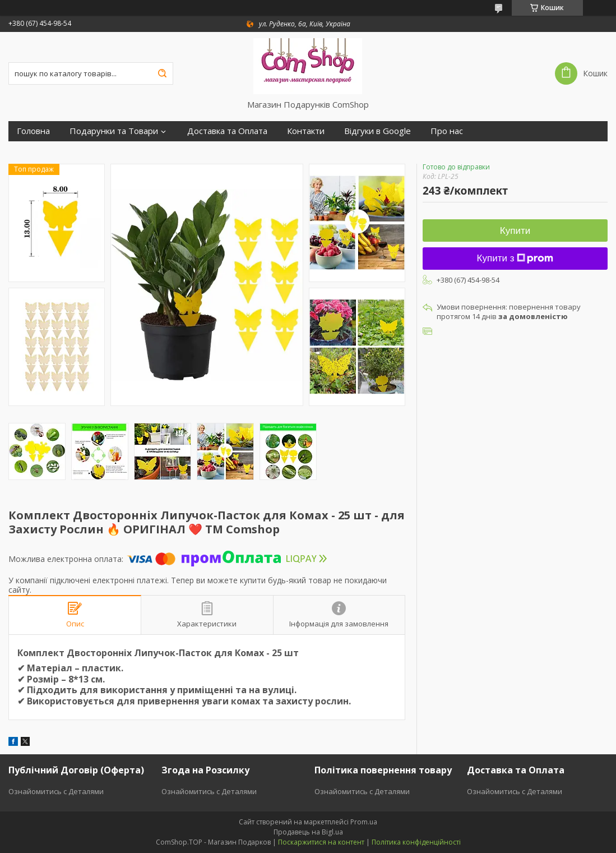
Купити (515, 231)
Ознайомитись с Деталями (56, 791)
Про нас (447, 131)
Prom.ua (364, 822)
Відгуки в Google (378, 131)
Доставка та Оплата (227, 131)
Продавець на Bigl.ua (308, 832)
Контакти (306, 131)
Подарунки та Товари (114, 131)
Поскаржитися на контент (321, 842)
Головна (33, 131)
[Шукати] (162, 73)
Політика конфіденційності (416, 842)
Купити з (515, 258)
